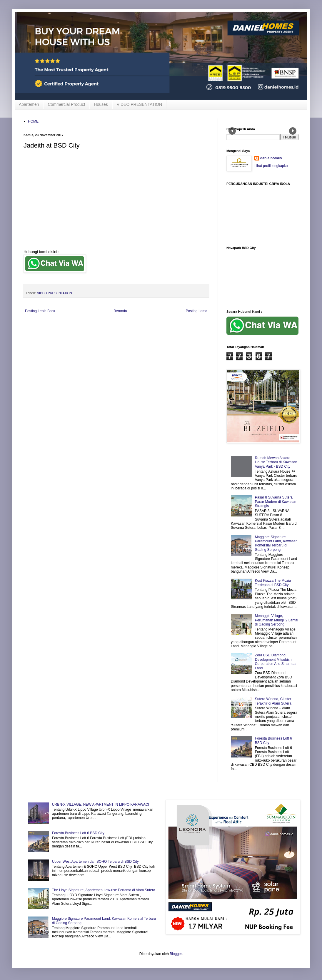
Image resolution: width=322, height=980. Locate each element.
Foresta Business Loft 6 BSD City (78, 833)
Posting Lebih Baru (40, 311)
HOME (33, 121)
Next (293, 131)
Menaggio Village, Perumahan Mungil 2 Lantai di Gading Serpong (277, 620)
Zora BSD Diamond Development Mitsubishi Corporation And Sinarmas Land (276, 662)
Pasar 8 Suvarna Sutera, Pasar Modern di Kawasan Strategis (276, 502)
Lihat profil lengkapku (271, 166)
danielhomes (271, 158)
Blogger (176, 954)
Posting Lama (197, 311)
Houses (101, 104)
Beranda (120, 311)
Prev (232, 131)
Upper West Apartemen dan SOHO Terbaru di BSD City (95, 862)
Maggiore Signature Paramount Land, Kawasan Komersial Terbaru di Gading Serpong (276, 543)
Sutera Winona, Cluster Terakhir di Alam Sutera (273, 701)
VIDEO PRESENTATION (139, 104)
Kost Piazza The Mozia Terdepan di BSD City (273, 583)
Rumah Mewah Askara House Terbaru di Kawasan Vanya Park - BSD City (276, 462)
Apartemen (29, 104)
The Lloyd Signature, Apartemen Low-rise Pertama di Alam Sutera (104, 890)
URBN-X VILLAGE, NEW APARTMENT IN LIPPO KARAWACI (101, 805)
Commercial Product (66, 104)
